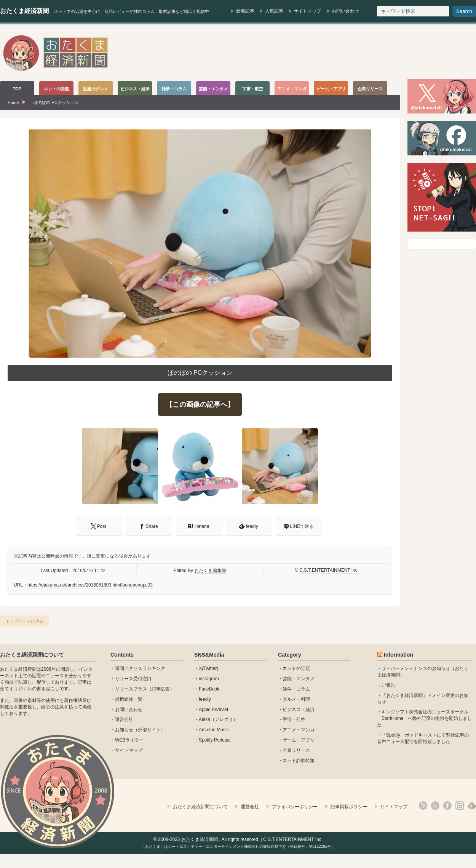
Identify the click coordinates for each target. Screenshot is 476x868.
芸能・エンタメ (299, 679)
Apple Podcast (213, 710)
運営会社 (124, 719)
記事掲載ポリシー (349, 807)
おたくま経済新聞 (24, 11)
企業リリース (296, 750)
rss (423, 806)
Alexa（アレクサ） (218, 719)
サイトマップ (307, 11)
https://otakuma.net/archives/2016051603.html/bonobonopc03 (90, 585)
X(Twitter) (208, 668)
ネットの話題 (296, 668)
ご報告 (388, 685)
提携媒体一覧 (129, 699)
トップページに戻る (25, 621)
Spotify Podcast (215, 740)
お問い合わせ (345, 11)
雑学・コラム (296, 689)
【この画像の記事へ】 (200, 404)
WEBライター (129, 740)
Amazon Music (214, 730)
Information (399, 655)
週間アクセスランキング (140, 668)
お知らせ (124, 730)
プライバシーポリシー (295, 807)
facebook (447, 806)
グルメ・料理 (296, 699)
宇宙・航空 (294, 719)
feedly (205, 699)
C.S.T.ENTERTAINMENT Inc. (329, 570)
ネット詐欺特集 (299, 761)
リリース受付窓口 (133, 679)
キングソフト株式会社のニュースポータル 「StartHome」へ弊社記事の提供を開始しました (424, 718)
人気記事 (274, 11)
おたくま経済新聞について (32, 655)
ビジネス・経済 (299, 710)
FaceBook (209, 689)
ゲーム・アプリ (299, 740)
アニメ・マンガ (299, 730)
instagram (209, 679)
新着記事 (245, 11)
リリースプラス (131, 689)
